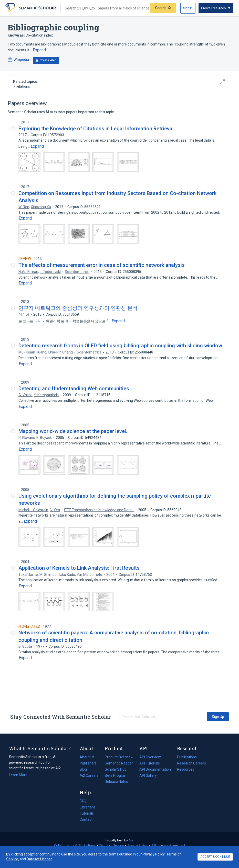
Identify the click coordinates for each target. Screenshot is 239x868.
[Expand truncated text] (39, 50)
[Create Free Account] (216, 8)
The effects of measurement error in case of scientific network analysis (102, 265)
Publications (187, 757)
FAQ (83, 801)
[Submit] (163, 8)
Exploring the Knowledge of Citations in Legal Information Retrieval (96, 129)
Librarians (88, 807)
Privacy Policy (137, 845)
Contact (86, 819)
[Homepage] (30, 8)
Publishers (88, 763)
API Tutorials (150, 763)
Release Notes (116, 782)
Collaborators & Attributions (75, 845)
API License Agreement (168, 845)
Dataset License (40, 859)
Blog (85, 769)
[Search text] (106, 8)
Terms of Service (112, 845)
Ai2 (131, 840)
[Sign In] (188, 8)
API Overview (150, 757)
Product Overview (119, 757)
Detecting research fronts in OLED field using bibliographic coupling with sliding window (120, 346)
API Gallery (148, 775)
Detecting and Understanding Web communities (74, 389)
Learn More (18, 775)
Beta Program (116, 775)
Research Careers (191, 763)
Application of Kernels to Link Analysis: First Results (79, 568)
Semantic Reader (119, 763)
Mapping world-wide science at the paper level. (73, 431)
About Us (87, 757)
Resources (186, 769)
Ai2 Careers (89, 775)
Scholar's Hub (116, 769)
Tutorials (87, 813)
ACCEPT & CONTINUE (215, 857)
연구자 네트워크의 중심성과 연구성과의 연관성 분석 (78, 308)
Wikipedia (18, 60)
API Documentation (155, 769)
